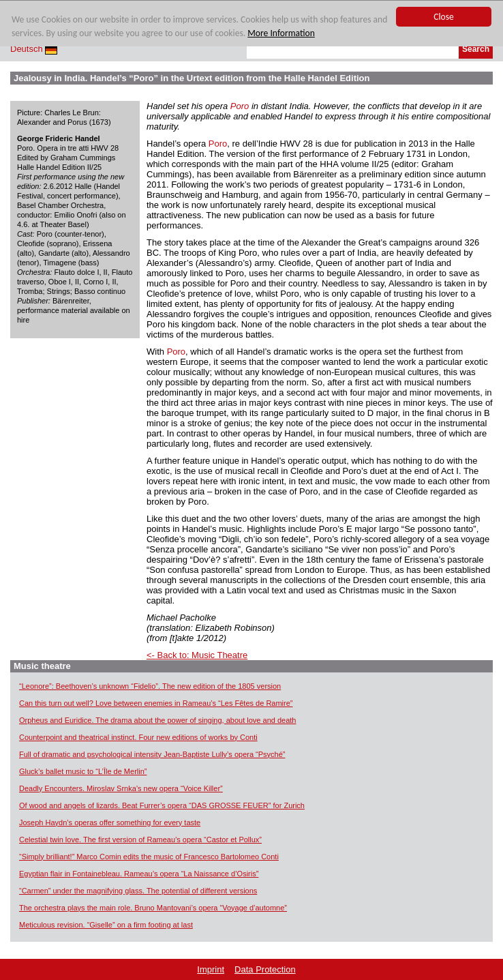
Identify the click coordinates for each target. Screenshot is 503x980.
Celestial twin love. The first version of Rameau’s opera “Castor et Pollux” (140, 840)
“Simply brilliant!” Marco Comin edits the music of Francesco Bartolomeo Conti (149, 857)
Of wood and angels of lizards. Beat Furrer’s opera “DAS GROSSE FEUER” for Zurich (162, 805)
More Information (281, 34)
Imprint (211, 969)
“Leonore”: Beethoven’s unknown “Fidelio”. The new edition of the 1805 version (150, 686)
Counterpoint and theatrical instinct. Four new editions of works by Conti (138, 737)
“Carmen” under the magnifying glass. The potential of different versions (138, 891)
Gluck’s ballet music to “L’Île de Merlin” (83, 771)
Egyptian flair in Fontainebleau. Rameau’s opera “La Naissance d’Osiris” (139, 874)
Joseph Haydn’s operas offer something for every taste (110, 822)
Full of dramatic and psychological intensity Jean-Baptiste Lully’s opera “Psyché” (152, 754)
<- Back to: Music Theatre (197, 655)
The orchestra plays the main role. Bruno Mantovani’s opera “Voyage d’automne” (153, 908)
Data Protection (265, 969)
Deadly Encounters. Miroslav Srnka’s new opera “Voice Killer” (121, 788)
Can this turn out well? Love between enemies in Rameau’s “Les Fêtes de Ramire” (156, 703)
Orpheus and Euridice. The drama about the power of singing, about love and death (157, 720)
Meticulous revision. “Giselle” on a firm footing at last (106, 925)
